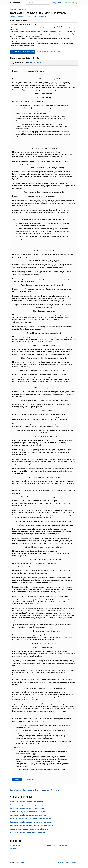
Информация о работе (35, 790)
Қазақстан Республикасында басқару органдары (29, 812)
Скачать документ (36, 63)
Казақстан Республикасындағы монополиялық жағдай (31, 819)
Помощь (60, 3)
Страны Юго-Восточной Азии (56, 845)
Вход (54, 3)
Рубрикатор (14, 9)
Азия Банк (14, 849)
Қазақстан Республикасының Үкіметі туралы (27, 808)
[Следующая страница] (30, 779)
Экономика (23, 9)
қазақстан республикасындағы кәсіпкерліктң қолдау (30, 829)
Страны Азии (15, 845)
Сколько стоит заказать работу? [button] (49, 52)
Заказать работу (71, 3)
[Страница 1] (17, 779)
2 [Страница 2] (23, 779)
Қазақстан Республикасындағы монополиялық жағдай (31, 822)
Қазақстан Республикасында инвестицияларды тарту (30, 832)
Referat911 (22, 862)
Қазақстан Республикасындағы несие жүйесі (27, 801)
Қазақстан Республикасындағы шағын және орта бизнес (32, 826)
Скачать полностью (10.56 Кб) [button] (23, 52)
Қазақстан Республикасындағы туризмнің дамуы (29, 805)
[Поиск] (38, 3)
